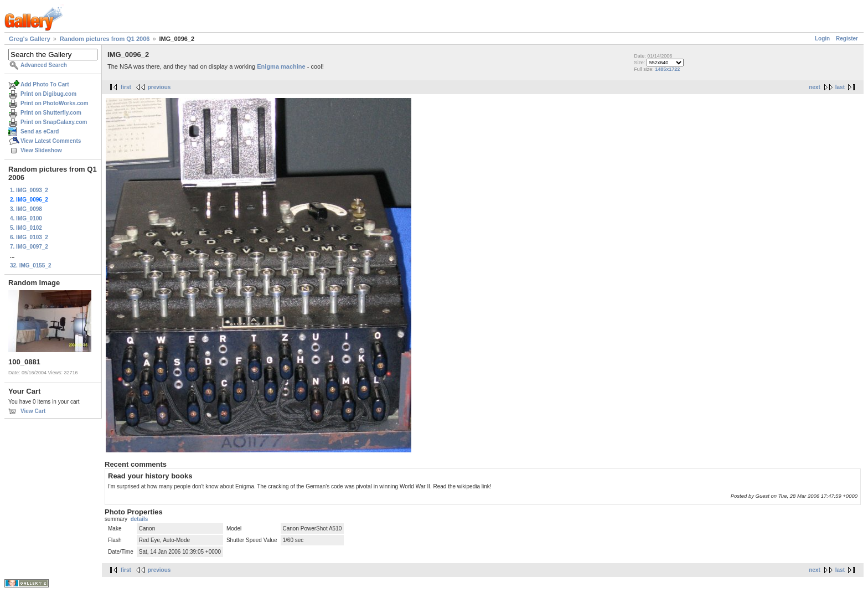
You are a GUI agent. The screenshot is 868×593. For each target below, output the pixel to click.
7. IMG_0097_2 (29, 247)
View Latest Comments (51, 141)
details (139, 519)
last (840, 87)
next (815, 87)
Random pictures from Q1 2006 (105, 39)
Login (822, 38)
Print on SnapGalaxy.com (54, 122)
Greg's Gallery (30, 39)
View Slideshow (41, 150)
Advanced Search (44, 65)
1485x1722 (667, 69)
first (126, 87)
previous (159, 87)
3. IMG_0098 (26, 209)
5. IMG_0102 (26, 228)
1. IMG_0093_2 (29, 190)
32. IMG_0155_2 (31, 265)
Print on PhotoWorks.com (55, 103)
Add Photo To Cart (45, 84)
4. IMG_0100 (26, 218)
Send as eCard (40, 132)
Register (847, 38)
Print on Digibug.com (48, 94)
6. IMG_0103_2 (29, 237)
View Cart (33, 411)
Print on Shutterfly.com (51, 113)
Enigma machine (281, 66)
